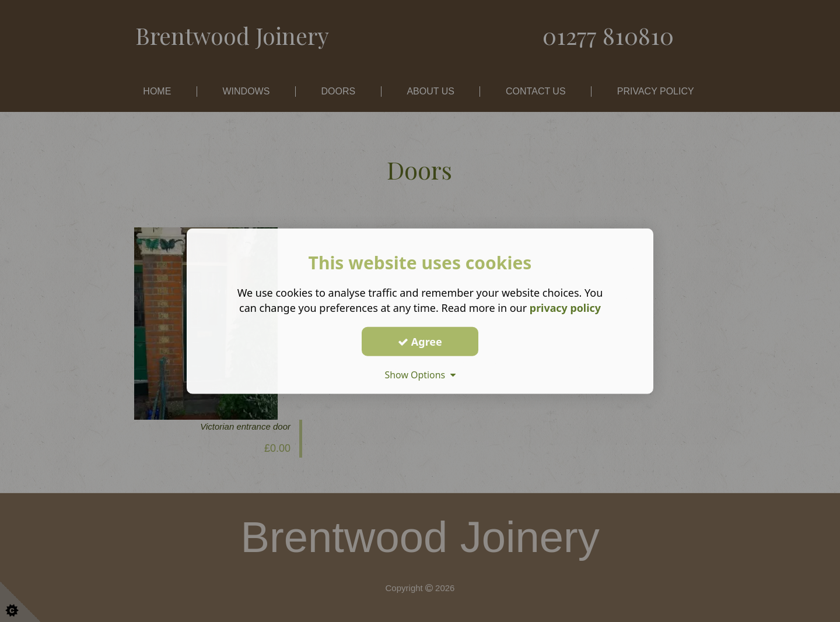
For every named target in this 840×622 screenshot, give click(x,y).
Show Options (420, 375)
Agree (420, 341)
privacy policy (565, 308)
